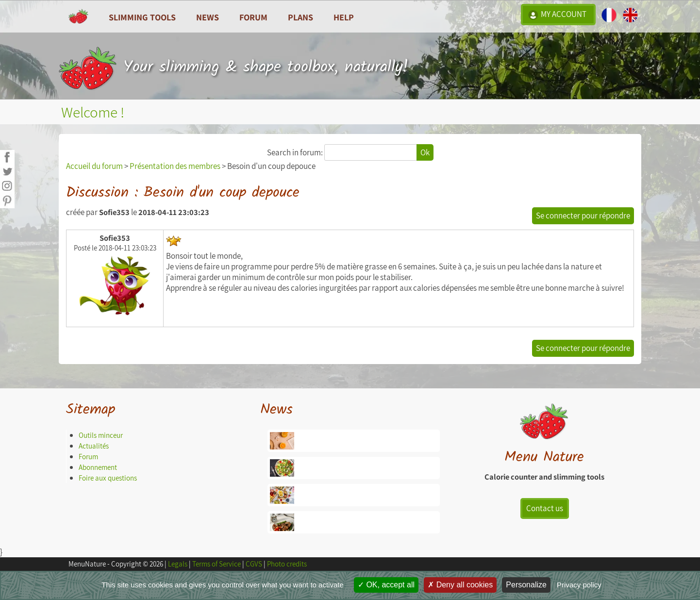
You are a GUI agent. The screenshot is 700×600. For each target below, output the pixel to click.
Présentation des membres (175, 166)
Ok (425, 152)
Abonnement (98, 467)
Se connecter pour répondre (583, 216)
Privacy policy (579, 585)
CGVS (254, 564)
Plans (300, 17)
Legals (178, 564)
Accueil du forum (94, 166)
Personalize (526, 585)
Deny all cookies (460, 585)
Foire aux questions (108, 478)
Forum (253, 17)
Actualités (94, 446)
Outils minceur (101, 435)
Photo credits (287, 564)
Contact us (545, 508)
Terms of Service (217, 564)
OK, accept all (386, 585)
